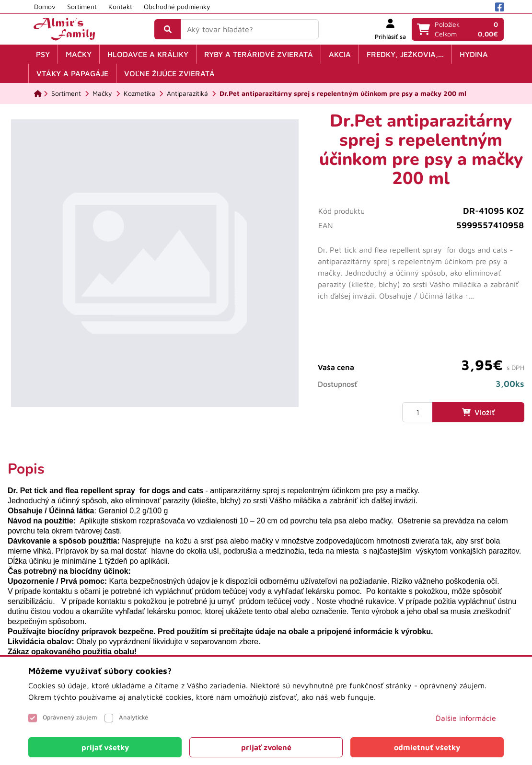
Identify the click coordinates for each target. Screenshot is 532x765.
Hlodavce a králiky (148, 54)
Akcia (340, 54)
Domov (45, 6)
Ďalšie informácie (466, 718)
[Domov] (38, 93)
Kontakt (120, 6)
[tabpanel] (266, 569)
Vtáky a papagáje (72, 73)
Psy (43, 54)
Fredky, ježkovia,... (405, 54)
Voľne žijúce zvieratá (169, 73)
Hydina (474, 54)
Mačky (79, 54)
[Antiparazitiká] (187, 93)
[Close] (105, 747)
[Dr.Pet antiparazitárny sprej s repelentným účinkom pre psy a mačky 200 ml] (343, 93)
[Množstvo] (417, 412)
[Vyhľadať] (168, 29)
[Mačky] (102, 93)
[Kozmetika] (139, 93)
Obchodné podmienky (177, 6)
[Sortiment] (66, 93)
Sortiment (82, 6)
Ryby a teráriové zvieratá (259, 54)
